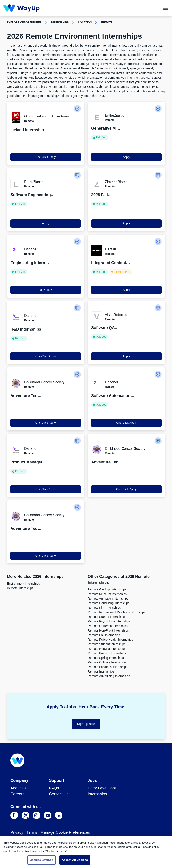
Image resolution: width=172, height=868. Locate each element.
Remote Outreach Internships (108, 626)
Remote (107, 23)
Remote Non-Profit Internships (108, 630)
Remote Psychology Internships (109, 621)
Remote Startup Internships (106, 617)
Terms (32, 832)
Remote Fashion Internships (107, 653)
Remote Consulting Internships (109, 603)
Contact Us (59, 794)
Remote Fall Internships (104, 635)
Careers (17, 794)
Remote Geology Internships (107, 589)
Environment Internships (23, 584)
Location (85, 23)
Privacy (17, 832)
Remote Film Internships (104, 608)
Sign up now (86, 724)
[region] (86, 852)
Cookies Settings (42, 860)
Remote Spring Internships (106, 658)
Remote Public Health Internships (110, 640)
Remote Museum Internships (107, 594)
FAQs (54, 788)
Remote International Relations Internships (117, 612)
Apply (126, 157)
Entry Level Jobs (102, 788)
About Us (19, 788)
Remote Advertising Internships (109, 676)
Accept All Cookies (75, 860)
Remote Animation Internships (108, 599)
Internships (60, 23)
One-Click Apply (46, 157)
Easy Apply (46, 290)
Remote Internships (20, 588)
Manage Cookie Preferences (65, 832)
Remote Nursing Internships (107, 649)
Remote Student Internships (107, 644)
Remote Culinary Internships (107, 662)
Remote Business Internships (108, 667)
